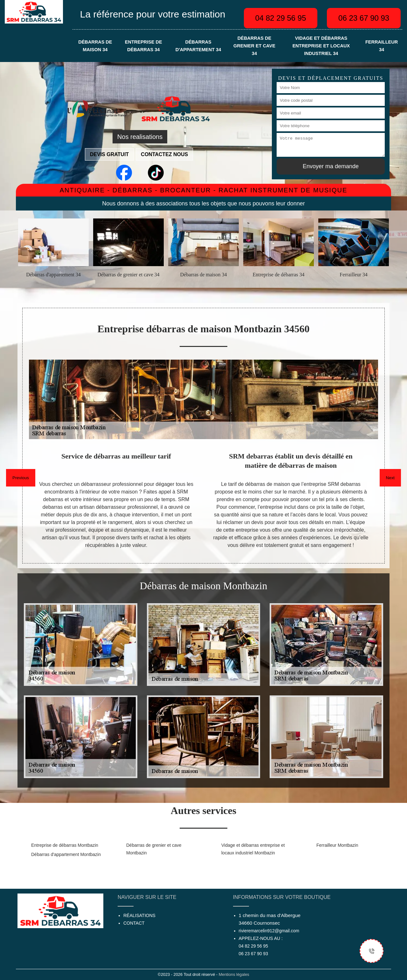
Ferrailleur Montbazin (337, 845)
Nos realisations (140, 137)
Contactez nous (164, 154)
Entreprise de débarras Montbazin (65, 845)
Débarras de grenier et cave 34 (254, 46)
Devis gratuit (109, 154)
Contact (134, 923)
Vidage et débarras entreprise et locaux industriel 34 (321, 46)
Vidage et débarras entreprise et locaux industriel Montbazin (253, 849)
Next (390, 478)
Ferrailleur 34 (382, 46)
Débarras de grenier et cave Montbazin (154, 849)
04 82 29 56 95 (280, 18)
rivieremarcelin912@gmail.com (269, 931)
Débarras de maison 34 (95, 46)
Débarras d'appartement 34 (198, 46)
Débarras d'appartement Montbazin (66, 854)
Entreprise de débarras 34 (144, 46)
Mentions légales (234, 974)
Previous (21, 478)
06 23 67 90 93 (364, 18)
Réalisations (139, 915)
